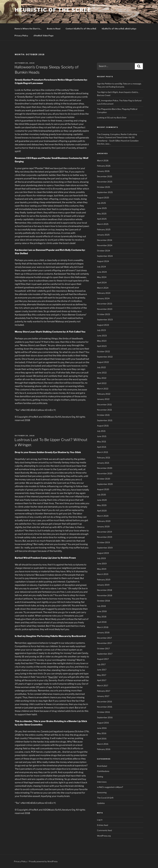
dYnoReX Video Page (43, 36)
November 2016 (105, 707)
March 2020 (103, 516)
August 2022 (103, 362)
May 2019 (102, 569)
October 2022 (103, 351)
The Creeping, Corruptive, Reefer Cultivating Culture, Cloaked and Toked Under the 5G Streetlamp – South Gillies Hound (117, 137)
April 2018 (102, 622)
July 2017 (101, 664)
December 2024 (105, 240)
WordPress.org (104, 836)
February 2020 (104, 521)
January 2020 (103, 526)
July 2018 (101, 606)
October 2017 (103, 648)
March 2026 (103, 161)
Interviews (102, 782)
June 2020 (102, 500)
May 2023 (102, 341)
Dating (100, 777)
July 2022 (101, 367)
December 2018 (105, 590)
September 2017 (105, 654)
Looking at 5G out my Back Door (112, 118)
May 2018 (102, 617)
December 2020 (105, 468)
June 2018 (102, 611)
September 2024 (105, 256)
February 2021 (104, 458)
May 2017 (102, 675)
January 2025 (103, 235)
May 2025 (102, 214)
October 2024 (104, 251)
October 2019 (103, 542)
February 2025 (104, 229)
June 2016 (102, 728)
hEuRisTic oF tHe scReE (53, 10)
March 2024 (103, 288)
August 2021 (103, 426)
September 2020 (105, 484)
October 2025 (104, 187)
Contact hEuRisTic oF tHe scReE (81, 29)
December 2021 (104, 404)
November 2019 (105, 537)
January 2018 (103, 632)
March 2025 (103, 224)
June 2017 (102, 670)
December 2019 (105, 532)
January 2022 (103, 399)
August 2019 (103, 553)
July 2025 (101, 203)
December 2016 (105, 702)
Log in (100, 820)
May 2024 (102, 277)
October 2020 (104, 479)
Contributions (103, 771)
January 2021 (103, 463)
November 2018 (105, 595)
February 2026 (104, 166)
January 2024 (103, 298)
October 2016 (103, 712)
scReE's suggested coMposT (110, 787)
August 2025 (103, 198)
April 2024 (102, 283)
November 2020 (105, 473)
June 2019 (102, 564)
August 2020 (103, 489)
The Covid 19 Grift (105, 798)
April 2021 (102, 447)
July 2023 (101, 330)
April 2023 (102, 346)
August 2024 (103, 261)
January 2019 (103, 585)
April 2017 (102, 680)
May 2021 (102, 442)
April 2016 (102, 739)
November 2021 (105, 410)
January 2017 (103, 696)
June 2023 (102, 336)
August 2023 (103, 325)
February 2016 (104, 749)
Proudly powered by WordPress (43, 861)
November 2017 (105, 643)
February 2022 (104, 394)
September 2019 (105, 548)
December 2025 (105, 176)
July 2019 (101, 558)
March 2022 (103, 389)
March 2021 (103, 452)
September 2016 (105, 717)
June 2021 (102, 436)
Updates (101, 803)
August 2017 (103, 659)
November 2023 (105, 309)
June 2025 (102, 208)
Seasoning (102, 792)
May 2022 (102, 378)
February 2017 (104, 691)
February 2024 (104, 293)
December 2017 (104, 638)
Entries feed (103, 825)
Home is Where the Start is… (28, 29)
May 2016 (102, 733)
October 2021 (103, 415)
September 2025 (105, 192)
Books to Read (54, 29)
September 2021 (105, 420)
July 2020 (102, 495)
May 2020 (102, 505)
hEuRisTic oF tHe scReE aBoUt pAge (119, 29)
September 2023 (105, 320)
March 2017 (103, 686)
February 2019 (104, 580)
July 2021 (101, 431)
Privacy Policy (21, 36)
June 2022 (102, 373)
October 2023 (104, 314)
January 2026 (103, 171)
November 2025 (105, 182)
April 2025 (102, 219)
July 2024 (101, 267)
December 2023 (105, 304)
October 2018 (103, 601)
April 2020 (102, 511)
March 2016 (103, 744)
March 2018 (103, 627)
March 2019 (103, 574)
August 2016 (103, 723)
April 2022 (102, 383)
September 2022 (105, 357)
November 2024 (105, 245)
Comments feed (104, 830)
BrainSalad (102, 766)
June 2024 (102, 272)
